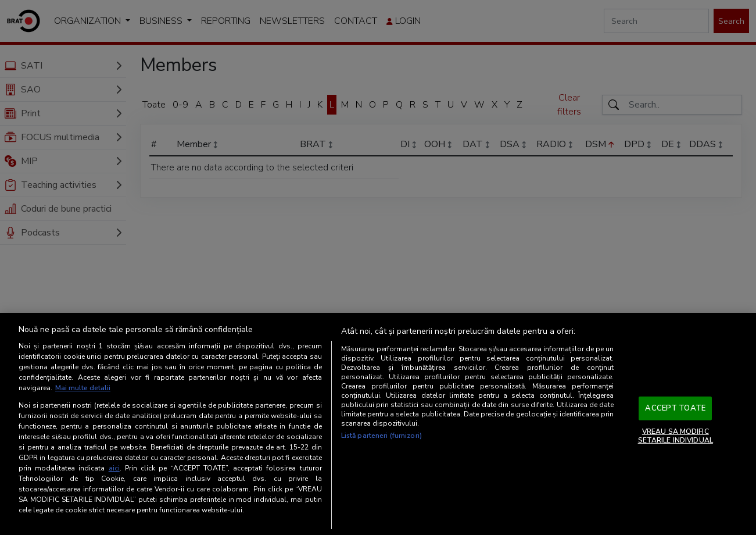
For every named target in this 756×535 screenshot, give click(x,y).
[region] (378, 424)
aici (114, 468)
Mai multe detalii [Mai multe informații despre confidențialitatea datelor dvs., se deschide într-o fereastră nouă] (83, 388)
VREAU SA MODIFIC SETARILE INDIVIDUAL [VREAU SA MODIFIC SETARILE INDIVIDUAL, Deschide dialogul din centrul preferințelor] (676, 436)
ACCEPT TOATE (675, 408)
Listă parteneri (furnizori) (381, 436)
